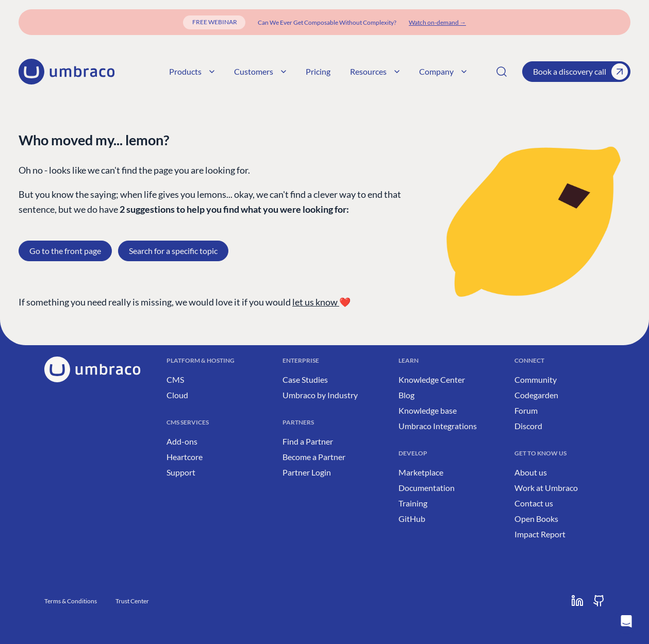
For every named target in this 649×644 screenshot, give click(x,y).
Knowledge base (428, 410)
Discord (528, 426)
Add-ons (182, 441)
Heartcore (185, 457)
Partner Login (307, 472)
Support (181, 472)
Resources (375, 71)
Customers (260, 71)
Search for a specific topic (173, 251)
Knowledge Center (432, 379)
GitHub (412, 519)
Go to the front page (65, 251)
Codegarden (536, 395)
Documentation (427, 488)
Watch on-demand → (437, 22)
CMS (175, 379)
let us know (316, 302)
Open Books (536, 519)
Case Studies (305, 379)
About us (531, 472)
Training (413, 503)
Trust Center (132, 601)
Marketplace (421, 472)
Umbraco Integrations (438, 426)
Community (536, 379)
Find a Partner (308, 441)
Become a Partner (314, 457)
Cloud (177, 395)
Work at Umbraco (546, 488)
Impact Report (540, 534)
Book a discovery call (580, 72)
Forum (526, 410)
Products (192, 71)
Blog (406, 395)
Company (443, 71)
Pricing (318, 71)
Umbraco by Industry (320, 395)
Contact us (534, 503)
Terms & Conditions (71, 601)
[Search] (502, 72)
